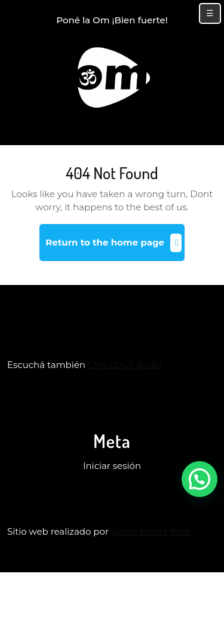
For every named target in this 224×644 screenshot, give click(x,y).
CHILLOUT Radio (125, 365)
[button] (200, 479)
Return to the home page (115, 247)
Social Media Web (151, 531)
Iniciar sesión (112, 466)
